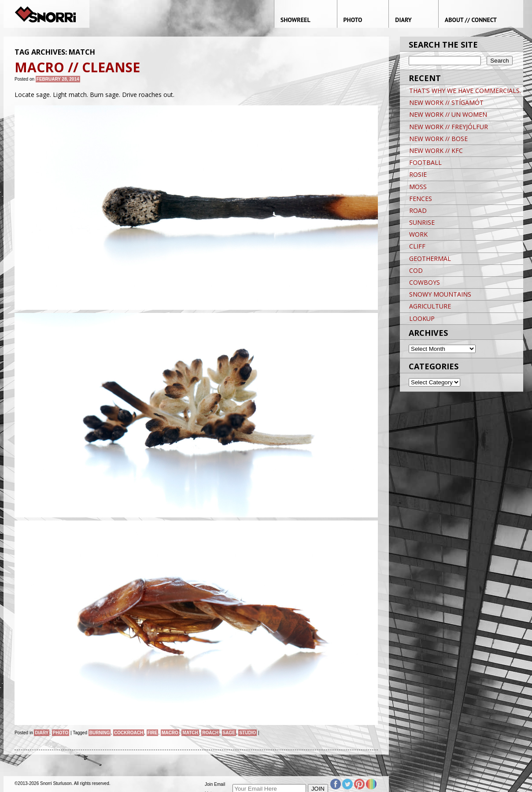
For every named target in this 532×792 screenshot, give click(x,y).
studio (248, 733)
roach (210, 733)
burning (100, 733)
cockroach (129, 733)
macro (170, 733)
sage (229, 733)
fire (153, 733)
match (190, 733)
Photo (61, 733)
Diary (42, 733)
